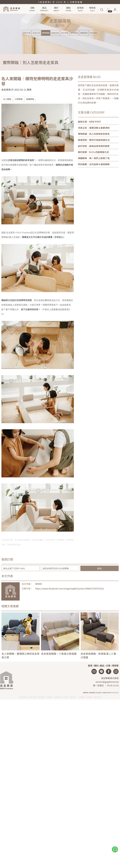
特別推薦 (93, 33)
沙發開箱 (19, 99)
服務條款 (86, 693)
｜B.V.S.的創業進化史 (93, 152)
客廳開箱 (30, 99)
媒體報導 (84, 33)
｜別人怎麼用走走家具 (94, 134)
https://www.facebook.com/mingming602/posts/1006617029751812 (70, 588)
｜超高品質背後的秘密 (94, 146)
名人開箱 (7, 99)
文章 (108, 666)
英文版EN (99, 693)
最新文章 (27, 33)
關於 (96, 666)
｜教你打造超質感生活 (94, 140)
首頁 (90, 666)
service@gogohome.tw (107, 682)
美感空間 (55, 33)
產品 (102, 666)
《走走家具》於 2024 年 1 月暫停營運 (60, 2)
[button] (115, 11)
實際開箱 (46, 33)
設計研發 (65, 33)
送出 (100, 568)
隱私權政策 (92, 693)
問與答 (115, 666)
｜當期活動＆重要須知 (94, 128)
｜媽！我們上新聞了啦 (94, 158)
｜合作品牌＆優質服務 (94, 164)
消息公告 (36, 33)
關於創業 (74, 33)
